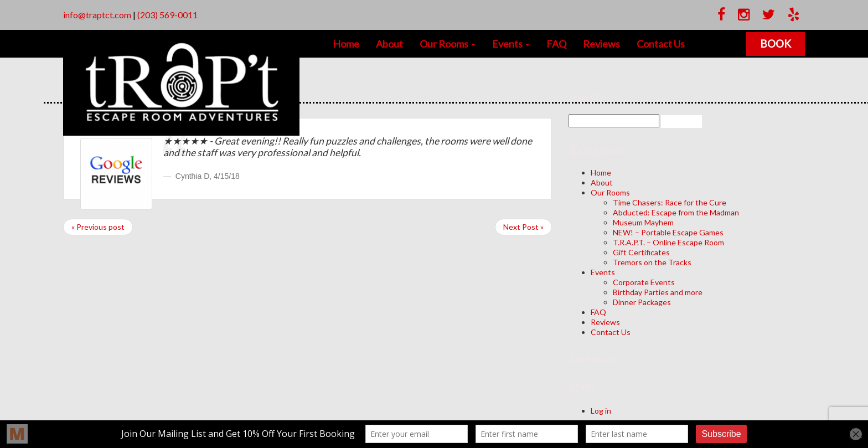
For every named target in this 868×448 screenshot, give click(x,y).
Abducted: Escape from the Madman (676, 212)
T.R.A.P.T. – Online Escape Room (668, 242)
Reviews (601, 44)
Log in (601, 411)
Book (776, 43)
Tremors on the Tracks (652, 262)
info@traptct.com (97, 15)
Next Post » (523, 227)
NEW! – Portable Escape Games (668, 232)
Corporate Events (644, 282)
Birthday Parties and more (658, 292)
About (389, 44)
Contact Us (661, 44)
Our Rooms (448, 44)
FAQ (556, 44)
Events (511, 44)
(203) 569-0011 (167, 15)
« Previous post (98, 227)
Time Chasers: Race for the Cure (670, 202)
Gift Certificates (641, 252)
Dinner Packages (642, 302)
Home (346, 44)
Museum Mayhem (643, 222)
